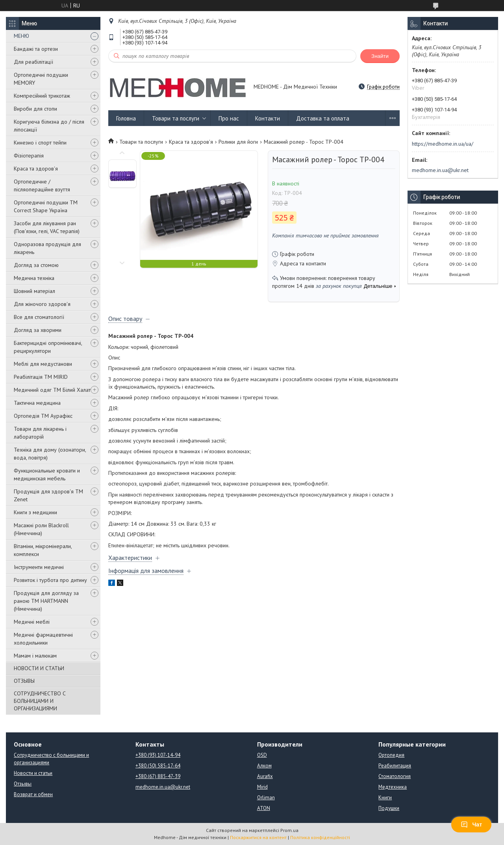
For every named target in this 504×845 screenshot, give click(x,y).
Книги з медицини (35, 512)
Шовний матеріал (34, 291)
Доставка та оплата (323, 118)
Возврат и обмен (33, 794)
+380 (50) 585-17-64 (158, 766)
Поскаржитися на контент (258, 837)
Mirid (262, 787)
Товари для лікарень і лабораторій (40, 433)
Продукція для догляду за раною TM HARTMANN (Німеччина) (46, 601)
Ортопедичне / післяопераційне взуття (42, 185)
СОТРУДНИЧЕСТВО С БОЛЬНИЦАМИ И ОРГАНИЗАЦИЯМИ (40, 701)
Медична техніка (34, 278)
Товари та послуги (176, 118)
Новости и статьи (33, 773)
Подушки (389, 808)
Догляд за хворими (38, 330)
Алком (264, 766)
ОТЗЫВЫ (24, 681)
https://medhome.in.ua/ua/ (443, 144)
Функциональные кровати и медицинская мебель (47, 474)
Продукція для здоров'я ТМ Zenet (48, 495)
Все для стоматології (39, 317)
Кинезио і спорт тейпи (40, 143)
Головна (126, 118)
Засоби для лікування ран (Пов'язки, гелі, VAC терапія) (47, 227)
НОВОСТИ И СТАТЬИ (39, 668)
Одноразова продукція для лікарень (47, 248)
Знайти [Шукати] (380, 56)
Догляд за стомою (36, 265)
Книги (385, 798)
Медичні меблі (32, 622)
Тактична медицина (37, 403)
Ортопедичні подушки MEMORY (41, 79)
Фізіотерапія (29, 156)
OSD (262, 755)
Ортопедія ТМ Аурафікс (43, 416)
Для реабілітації (33, 62)
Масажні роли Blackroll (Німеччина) (41, 529)
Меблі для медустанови (43, 364)
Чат (471, 825)
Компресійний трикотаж (42, 96)
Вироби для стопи (35, 109)
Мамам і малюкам (35, 656)
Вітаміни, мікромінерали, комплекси (43, 550)
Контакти (268, 118)
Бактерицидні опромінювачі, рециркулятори (48, 347)
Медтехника (393, 787)
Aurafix (265, 776)
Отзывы (23, 784)
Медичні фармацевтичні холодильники (43, 639)
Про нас (229, 118)
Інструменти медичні (39, 567)
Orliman (266, 798)
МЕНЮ (21, 36)
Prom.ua (289, 830)
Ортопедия (391, 755)
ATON (264, 808)
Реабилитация (395, 766)
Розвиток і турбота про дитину (50, 580)
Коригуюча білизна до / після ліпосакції (49, 126)
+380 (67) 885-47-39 (158, 776)
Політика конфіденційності (320, 837)
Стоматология (395, 776)
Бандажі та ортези (36, 49)
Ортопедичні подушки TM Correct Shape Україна (46, 206)
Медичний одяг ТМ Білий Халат (52, 390)
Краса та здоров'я (36, 169)
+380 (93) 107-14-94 (158, 755)
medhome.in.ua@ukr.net (440, 170)
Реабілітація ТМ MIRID (41, 377)
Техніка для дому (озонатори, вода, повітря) (50, 454)
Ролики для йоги (238, 142)
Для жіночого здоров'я (42, 304)
